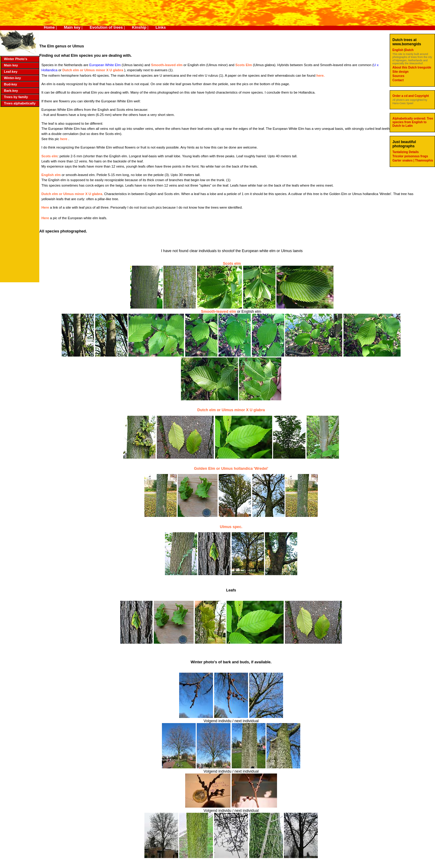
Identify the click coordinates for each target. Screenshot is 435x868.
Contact (398, 80)
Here (46, 207)
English (398, 50)
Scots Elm (244, 65)
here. (320, 75)
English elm (51, 175)
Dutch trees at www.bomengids (407, 42)
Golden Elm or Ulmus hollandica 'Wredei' (231, 469)
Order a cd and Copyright (411, 96)
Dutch (409, 50)
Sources (398, 76)
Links (161, 27)
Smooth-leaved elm (167, 65)
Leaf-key (11, 72)
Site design (400, 72)
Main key (72, 27)
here (64, 139)
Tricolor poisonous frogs (410, 156)
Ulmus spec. (231, 527)
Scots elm (50, 156)
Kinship (139, 27)
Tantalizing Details (406, 152)
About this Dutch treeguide (412, 67)
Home (49, 27)
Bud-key (10, 84)
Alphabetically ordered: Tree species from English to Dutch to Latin (413, 122)
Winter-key (12, 78)
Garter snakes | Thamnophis (413, 160)
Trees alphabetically (20, 103)
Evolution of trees (106, 27)
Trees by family (16, 97)
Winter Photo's (16, 59)
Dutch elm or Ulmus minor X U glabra (93, 70)
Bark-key (11, 91)
